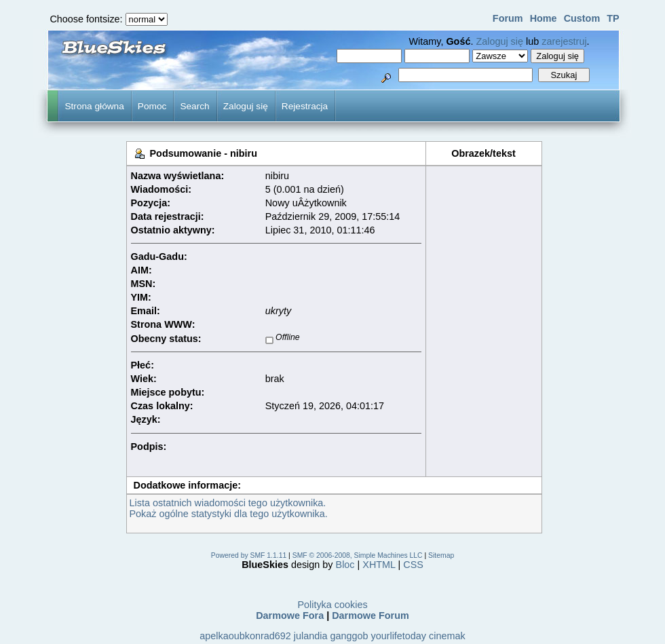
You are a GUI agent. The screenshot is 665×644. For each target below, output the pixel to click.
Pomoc (152, 106)
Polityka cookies (332, 605)
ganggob (349, 636)
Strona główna (94, 106)
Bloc (345, 565)
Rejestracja (305, 106)
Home (544, 18)
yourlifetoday (398, 636)
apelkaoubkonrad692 (245, 636)
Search (194, 106)
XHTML (379, 565)
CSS (413, 565)
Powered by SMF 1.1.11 (249, 555)
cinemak (447, 636)
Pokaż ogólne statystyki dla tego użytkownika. (229, 514)
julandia (311, 636)
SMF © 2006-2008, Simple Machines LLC (358, 555)
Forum (508, 18)
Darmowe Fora (290, 615)
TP (613, 18)
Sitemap (441, 555)
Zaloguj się (499, 41)
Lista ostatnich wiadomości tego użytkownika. (228, 503)
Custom (582, 18)
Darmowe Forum (370, 615)
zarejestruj (564, 41)
